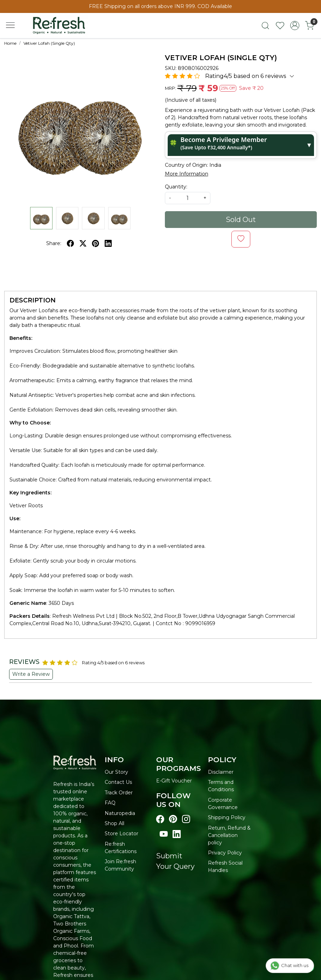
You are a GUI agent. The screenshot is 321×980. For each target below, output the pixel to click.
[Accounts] (295, 26)
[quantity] (188, 198)
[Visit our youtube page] (164, 834)
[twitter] (83, 243)
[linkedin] (108, 243)
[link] (265, 26)
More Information (187, 174)
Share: (54, 243)
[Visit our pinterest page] (173, 819)
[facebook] (70, 243)
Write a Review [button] (31, 674)
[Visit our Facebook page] (160, 819)
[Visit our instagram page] (186, 819)
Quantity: (176, 187)
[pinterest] (96, 243)
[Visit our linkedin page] (177, 834)
